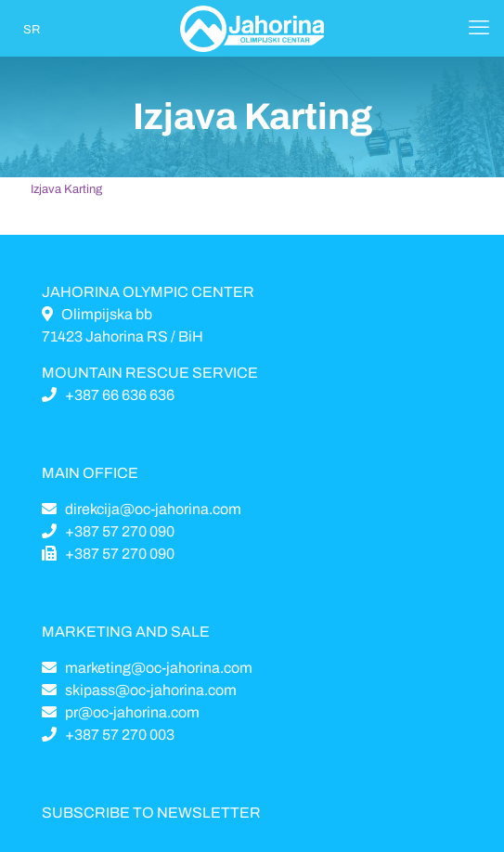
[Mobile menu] (479, 28)
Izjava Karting (66, 189)
